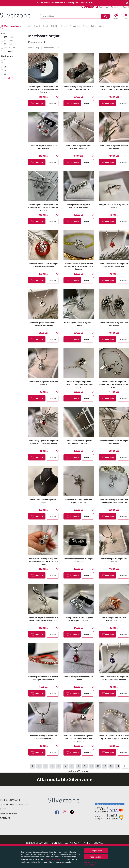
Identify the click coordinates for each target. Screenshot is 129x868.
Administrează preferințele (91, 863)
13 (111, 766)
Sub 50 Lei (8, 51)
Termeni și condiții (37, 843)
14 (118, 766)
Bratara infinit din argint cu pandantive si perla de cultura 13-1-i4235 (114, 384)
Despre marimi (8, 814)
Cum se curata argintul (14, 804)
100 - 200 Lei (9, 37)
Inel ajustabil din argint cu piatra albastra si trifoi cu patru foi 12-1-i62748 (43, 561)
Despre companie (10, 800)
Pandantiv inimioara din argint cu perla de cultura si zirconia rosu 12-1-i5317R (79, 738)
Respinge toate (96, 857)
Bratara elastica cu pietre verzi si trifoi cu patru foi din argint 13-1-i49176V (79, 266)
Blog (3, 809)
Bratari (37, 26)
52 (5, 70)
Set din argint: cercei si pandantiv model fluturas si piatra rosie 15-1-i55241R (43, 89)
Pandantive (75, 26)
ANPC (87, 843)
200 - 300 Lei (9, 41)
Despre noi (115, 7)
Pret (3, 34)
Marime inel (7, 56)
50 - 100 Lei (9, 44)
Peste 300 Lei (9, 48)
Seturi (45, 26)
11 (98, 766)
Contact (126, 7)
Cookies (98, 843)
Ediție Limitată (97, 26)
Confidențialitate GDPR (66, 843)
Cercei (85, 26)
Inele (29, 26)
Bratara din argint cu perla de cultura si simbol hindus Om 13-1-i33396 (79, 384)
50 (5, 63)
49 (5, 60)
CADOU (54, 26)
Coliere (64, 26)
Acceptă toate (96, 851)
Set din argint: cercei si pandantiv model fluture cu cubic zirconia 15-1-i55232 (43, 207)
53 (5, 74)
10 (91, 766)
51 (5, 67)
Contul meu (102, 7)
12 (105, 766)
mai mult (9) (7, 78)
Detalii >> (53, 103)
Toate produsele (12, 26)
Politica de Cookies (52, 859)
